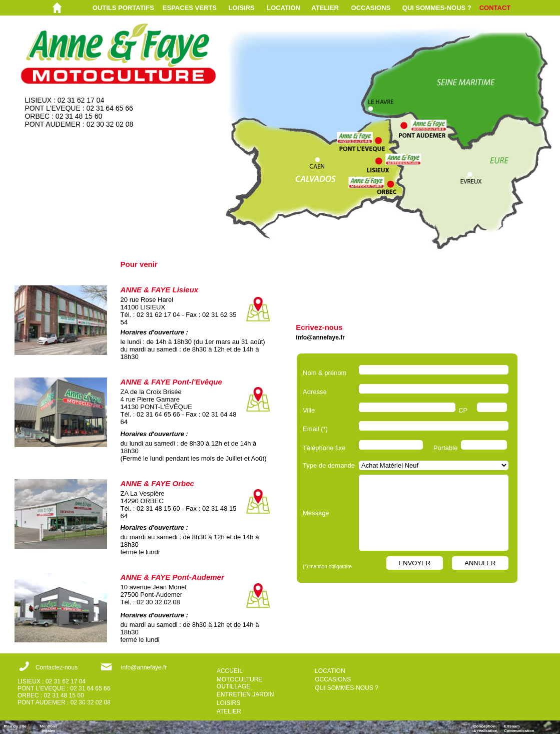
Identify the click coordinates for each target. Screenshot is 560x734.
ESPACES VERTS (190, 8)
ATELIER (325, 8)
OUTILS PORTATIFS (123, 8)
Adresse (315, 392)
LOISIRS (242, 8)
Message (316, 513)
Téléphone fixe (324, 448)
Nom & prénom (327, 373)
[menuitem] (128, 8)
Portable (445, 448)
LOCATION (284, 8)
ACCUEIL (230, 671)
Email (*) (315, 429)
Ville (309, 410)
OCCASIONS (371, 8)
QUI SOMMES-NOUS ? (437, 8)
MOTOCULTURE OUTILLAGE (240, 683)
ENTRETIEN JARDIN (245, 694)
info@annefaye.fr (320, 337)
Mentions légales (48, 728)
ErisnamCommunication (519, 728)
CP (463, 410)
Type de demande (329, 465)
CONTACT (495, 8)
